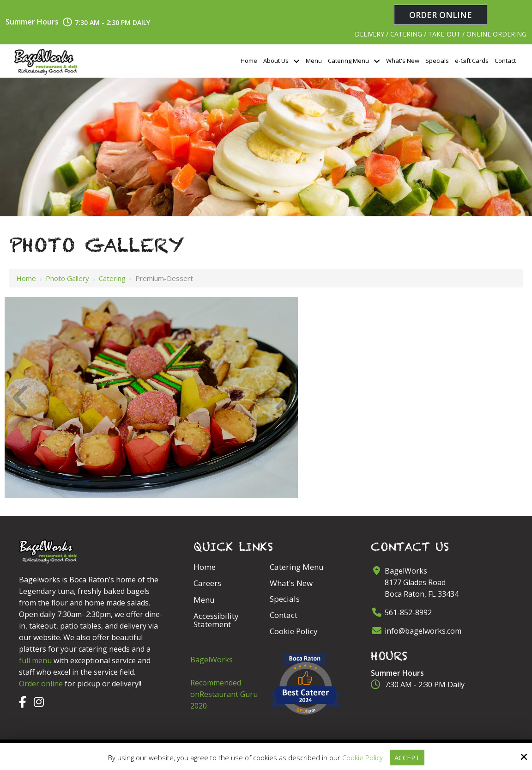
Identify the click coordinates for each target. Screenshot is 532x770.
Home (26, 278)
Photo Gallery (67, 278)
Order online (41, 684)
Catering (112, 278)
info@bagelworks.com (423, 631)
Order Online (441, 15)
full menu (35, 660)
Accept (407, 758)
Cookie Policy (362, 758)
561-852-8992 (408, 612)
